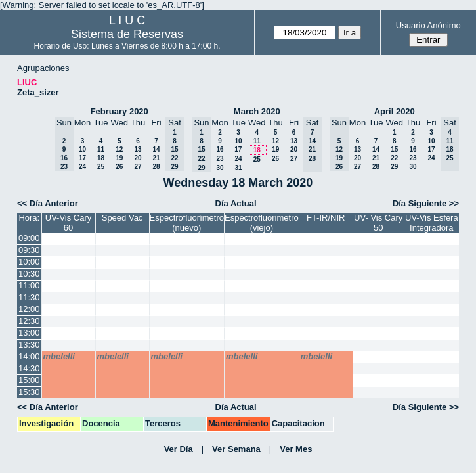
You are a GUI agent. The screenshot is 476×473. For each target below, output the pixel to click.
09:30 (29, 250)
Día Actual (236, 203)
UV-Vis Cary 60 (69, 223)
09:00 (29, 238)
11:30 (29, 297)
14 (156, 149)
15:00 (29, 380)
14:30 (29, 368)
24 (82, 167)
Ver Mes (296, 449)
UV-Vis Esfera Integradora (432, 223)
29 (394, 167)
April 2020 (395, 111)
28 (156, 167)
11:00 (29, 285)
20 (138, 158)
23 (220, 159)
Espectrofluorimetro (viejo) (262, 223)
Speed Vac (122, 218)
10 (82, 149)
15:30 (29, 392)
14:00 (29, 356)
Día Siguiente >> (426, 203)
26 (119, 167)
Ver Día (179, 449)
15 (394, 149)
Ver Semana (236, 449)
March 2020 (257, 111)
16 (220, 149)
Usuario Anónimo (428, 25)
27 (138, 167)
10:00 (29, 262)
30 (220, 168)
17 (82, 158)
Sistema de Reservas (127, 34)
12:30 (29, 321)
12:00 (29, 309)
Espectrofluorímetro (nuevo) (187, 223)
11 (101, 149)
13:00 (29, 333)
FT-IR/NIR (326, 218)
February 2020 (119, 111)
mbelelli (59, 356)
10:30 (29, 274)
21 (156, 158)
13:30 (29, 345)
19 (119, 158)
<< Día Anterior (48, 203)
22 (394, 158)
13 (138, 149)
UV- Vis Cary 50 (378, 223)
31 (238, 168)
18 (101, 158)
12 (119, 149)
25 (101, 167)
